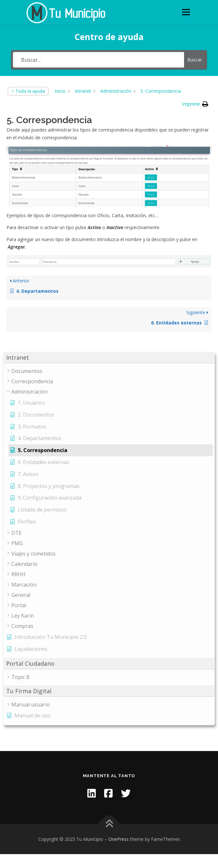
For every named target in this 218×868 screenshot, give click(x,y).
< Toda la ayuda (28, 91)
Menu (186, 12)
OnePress (119, 839)
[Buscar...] (99, 60)
